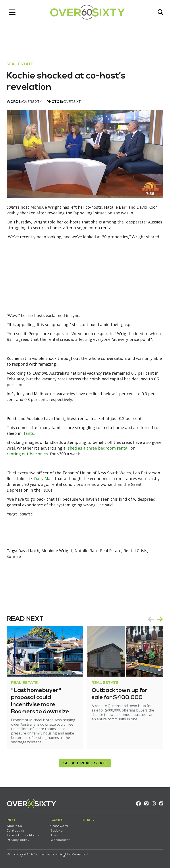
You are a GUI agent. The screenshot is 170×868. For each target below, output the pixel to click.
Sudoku (57, 831)
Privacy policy (18, 840)
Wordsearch (61, 840)
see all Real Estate (85, 763)
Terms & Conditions (23, 835)
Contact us (16, 831)
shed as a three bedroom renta (98, 448)
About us (14, 826)
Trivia (55, 835)
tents (29, 433)
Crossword (59, 826)
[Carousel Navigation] (155, 619)
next (160, 619)
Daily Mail (43, 479)
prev (151, 619)
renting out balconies (27, 454)
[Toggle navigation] (12, 12)
